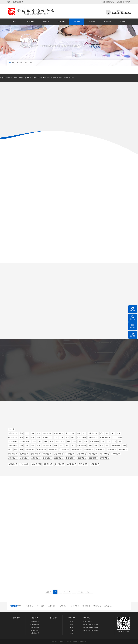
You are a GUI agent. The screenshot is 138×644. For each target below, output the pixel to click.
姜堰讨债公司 (47, 458)
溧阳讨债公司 (13, 454)
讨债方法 (55, 78)
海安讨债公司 (105, 458)
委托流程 (108, 22)
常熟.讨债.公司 (36, 464)
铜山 (67, 437)
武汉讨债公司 (86, 606)
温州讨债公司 (75, 606)
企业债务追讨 (35, 625)
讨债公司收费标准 (39, 78)
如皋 (107, 446)
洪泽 (109, 442)
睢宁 (73, 437)
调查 (61, 78)
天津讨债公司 (52, 606)
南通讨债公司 (81, 446)
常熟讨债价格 (24, 464)
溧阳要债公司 (48, 464)
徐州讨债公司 (47, 437)
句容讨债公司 (82, 458)
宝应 (21, 437)
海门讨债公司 (123, 450)
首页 (13, 63)
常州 (31, 63)
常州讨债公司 (41, 606)
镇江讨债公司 (47, 446)
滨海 (86, 442)
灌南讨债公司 (93, 458)
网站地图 (102, 2)
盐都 (74, 442)
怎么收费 (28, 78)
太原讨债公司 (95, 464)
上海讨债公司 (19, 78)
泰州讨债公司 (116, 446)
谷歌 (112, 2)
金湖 (114, 442)
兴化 (124, 446)
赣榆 (51, 442)
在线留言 (120, 2)
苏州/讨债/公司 (60, 464)
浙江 (72, 625)
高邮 (33, 437)
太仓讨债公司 (36, 458)
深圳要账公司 (97, 606)
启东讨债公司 (59, 454)
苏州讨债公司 (81, 437)
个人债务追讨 (35, 622)
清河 (120, 442)
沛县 (61, 437)
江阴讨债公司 (64, 450)
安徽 (72, 630)
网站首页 (15, 22)
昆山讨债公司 (117, 437)
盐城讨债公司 (60, 442)
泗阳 (27, 446)
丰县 (56, 437)
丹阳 (56, 446)
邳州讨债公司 (112, 450)
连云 (34, 442)
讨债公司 (9, 78)
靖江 (10, 450)
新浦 (40, 442)
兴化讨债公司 (30, 450)
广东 (72, 627)
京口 (73, 446)
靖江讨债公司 (105, 454)
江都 (39, 437)
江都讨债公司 (70, 454)
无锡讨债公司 (83, 464)
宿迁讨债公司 (13, 446)
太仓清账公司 (13, 464)
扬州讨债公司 (13, 437)
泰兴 (16, 450)
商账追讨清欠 (35, 627)
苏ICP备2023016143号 (79, 641)
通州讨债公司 (89, 450)
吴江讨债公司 (13, 442)
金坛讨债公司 (70, 458)
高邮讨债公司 (59, 458)
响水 (80, 442)
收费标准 (30, 22)
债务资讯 (92, 22)
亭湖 (69, 442)
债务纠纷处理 (35, 633)
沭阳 (21, 446)
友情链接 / (14, 606)
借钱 (49, 78)
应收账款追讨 (35, 630)
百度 (108, 2)
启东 (102, 446)
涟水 (103, 442)
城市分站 (77, 22)
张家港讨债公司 (105, 437)
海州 (46, 442)
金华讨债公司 (69, 78)
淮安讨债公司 (94, 442)
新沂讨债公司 (13, 458)
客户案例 (61, 22)
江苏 (26, 63)
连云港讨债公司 (25, 442)
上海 (72, 633)
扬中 (61, 446)
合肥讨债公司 (64, 606)
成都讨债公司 (30, 606)
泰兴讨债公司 (24, 454)
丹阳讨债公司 (82, 454)
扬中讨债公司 (116, 454)
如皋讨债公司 (36, 454)
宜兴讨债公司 (100, 450)
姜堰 (21, 450)
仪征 (27, 437)
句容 (67, 446)
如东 (96, 446)
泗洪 (33, 446)
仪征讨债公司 (24, 458)
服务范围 (46, 22)
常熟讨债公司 (93, 437)
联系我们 (127, 2)
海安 (90, 446)
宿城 (39, 446)
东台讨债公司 (41, 450)
